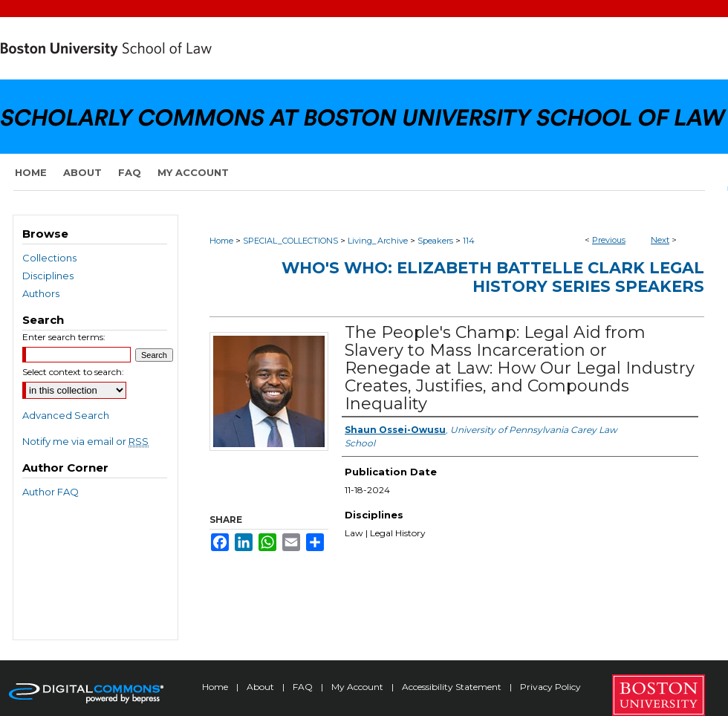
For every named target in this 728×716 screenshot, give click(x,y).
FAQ (304, 687)
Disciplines (48, 276)
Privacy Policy (550, 687)
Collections (49, 258)
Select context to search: (73, 372)
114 (469, 241)
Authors (41, 293)
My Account (358, 687)
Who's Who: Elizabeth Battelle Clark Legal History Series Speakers (493, 277)
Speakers (435, 241)
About (261, 687)
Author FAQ (51, 492)
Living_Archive (378, 241)
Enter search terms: (64, 337)
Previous (609, 240)
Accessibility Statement (453, 687)
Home (221, 241)
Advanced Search (66, 415)
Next (660, 240)
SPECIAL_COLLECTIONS (290, 241)
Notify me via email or (85, 441)
